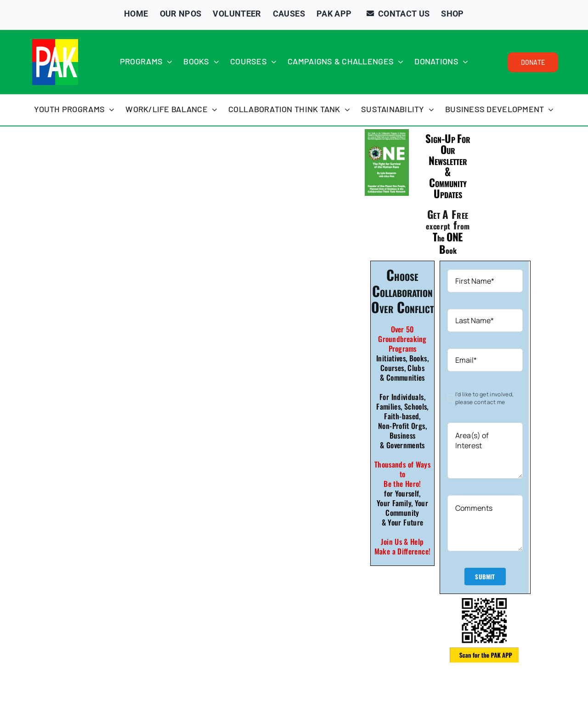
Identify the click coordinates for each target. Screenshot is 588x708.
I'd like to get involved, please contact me (485, 398)
